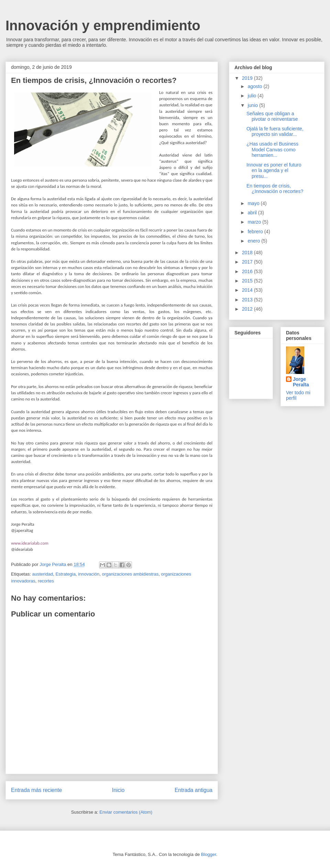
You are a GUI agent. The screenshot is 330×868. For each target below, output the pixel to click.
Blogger (209, 854)
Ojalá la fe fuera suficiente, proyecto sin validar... (275, 132)
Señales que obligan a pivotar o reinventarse (272, 116)
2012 (248, 309)
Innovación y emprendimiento (103, 25)
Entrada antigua (194, 790)
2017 (248, 262)
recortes (46, 581)
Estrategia (65, 574)
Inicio (118, 790)
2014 (248, 290)
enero (254, 241)
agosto (255, 86)
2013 (248, 300)
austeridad (42, 574)
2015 (248, 281)
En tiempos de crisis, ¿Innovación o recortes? (275, 189)
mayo (254, 203)
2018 (248, 253)
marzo (255, 222)
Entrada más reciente (36, 790)
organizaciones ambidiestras (130, 574)
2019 (248, 78)
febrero (256, 232)
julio (252, 96)
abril (253, 213)
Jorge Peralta (301, 382)
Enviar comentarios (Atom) (126, 812)
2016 (248, 271)
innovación (89, 574)
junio (253, 105)
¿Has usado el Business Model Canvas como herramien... (272, 150)
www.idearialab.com (30, 543)
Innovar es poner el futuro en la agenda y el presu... (274, 171)
